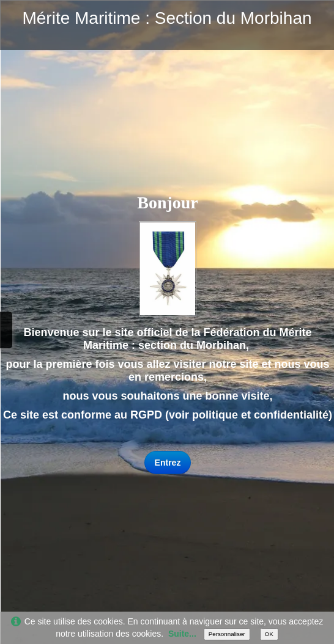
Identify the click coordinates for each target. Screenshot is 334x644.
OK (269, 634)
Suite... (182, 634)
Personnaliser (227, 634)
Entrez (168, 463)
